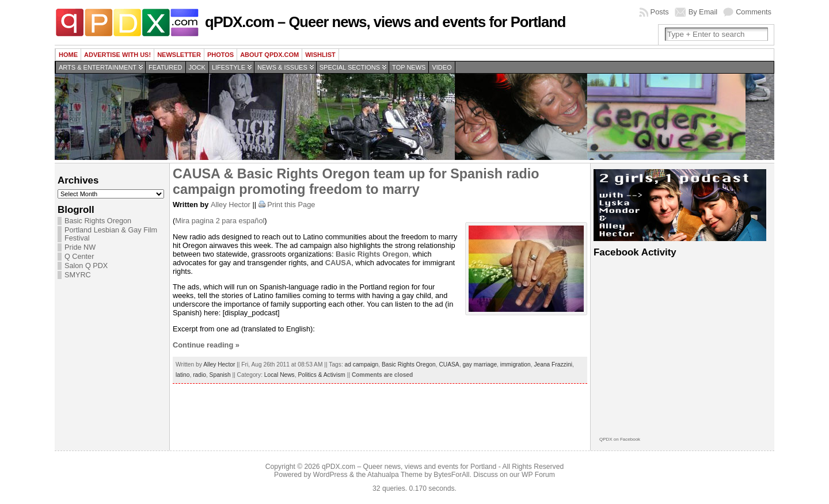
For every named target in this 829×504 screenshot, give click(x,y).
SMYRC (78, 275)
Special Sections (350, 67)
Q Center (79, 257)
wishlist (320, 55)
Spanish (220, 375)
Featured (165, 67)
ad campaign (362, 364)
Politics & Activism (321, 375)
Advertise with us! (117, 55)
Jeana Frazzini (553, 364)
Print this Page (291, 205)
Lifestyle (229, 67)
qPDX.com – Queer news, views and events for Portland (385, 22)
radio (199, 375)
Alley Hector (231, 205)
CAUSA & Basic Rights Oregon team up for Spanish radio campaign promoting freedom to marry (356, 182)
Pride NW (80, 247)
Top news (409, 67)
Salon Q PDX (86, 266)
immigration (516, 364)
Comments (754, 12)
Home (68, 55)
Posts (660, 12)
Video (442, 67)
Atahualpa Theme (395, 475)
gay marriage (480, 364)
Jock (197, 67)
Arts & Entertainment (98, 67)
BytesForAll (451, 475)
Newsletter (179, 55)
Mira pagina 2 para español (220, 221)
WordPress (330, 475)
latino (182, 375)
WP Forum (538, 475)
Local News (279, 375)
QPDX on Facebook (620, 439)
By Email (703, 12)
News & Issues (282, 67)
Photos (220, 55)
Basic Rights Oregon (98, 221)
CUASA (449, 364)
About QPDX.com (269, 55)
